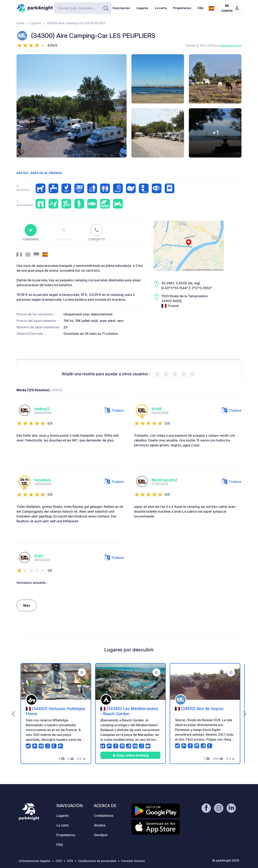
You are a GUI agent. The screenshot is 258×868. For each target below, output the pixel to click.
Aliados (100, 825)
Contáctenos (104, 816)
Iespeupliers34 (231, 45)
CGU (59, 861)
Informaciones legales (35, 861)
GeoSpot (101, 835)
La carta (161, 8)
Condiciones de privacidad (97, 861)
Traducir (114, 410)
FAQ (201, 8)
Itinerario (31, 233)
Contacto (97, 233)
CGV (70, 861)
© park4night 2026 (226, 860)
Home (21, 23)
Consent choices (133, 861)
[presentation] (13, 714)
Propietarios (182, 8)
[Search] (83, 8)
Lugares (142, 8)
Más (27, 605)
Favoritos (64, 233)
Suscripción (121, 8)
